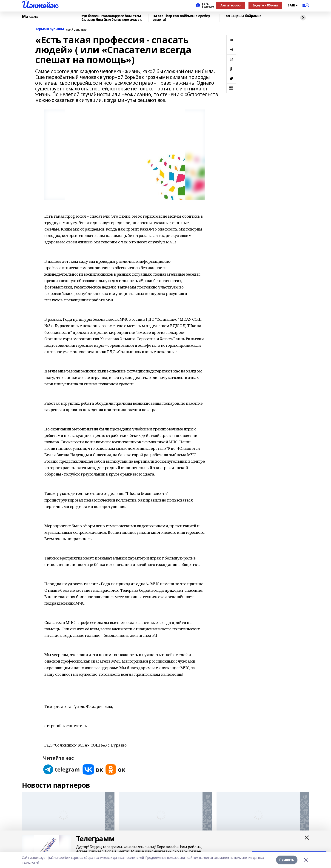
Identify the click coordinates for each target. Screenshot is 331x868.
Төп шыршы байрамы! (243, 16)
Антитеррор (231, 5)
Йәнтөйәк (40, 5)
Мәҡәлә (30, 17)
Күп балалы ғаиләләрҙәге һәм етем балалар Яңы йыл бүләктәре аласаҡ (112, 18)
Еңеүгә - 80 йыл (265, 5)
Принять (287, 860)
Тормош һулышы (50, 29)
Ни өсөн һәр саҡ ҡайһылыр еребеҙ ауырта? (181, 18)
